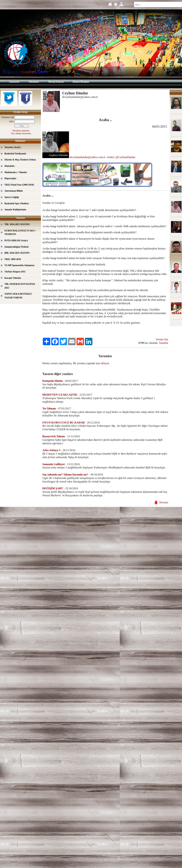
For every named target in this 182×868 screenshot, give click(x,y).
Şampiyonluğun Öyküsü (16, 247)
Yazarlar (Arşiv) (13, 147)
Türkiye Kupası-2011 (15, 272)
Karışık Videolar (13, 278)
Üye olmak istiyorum (21, 133)
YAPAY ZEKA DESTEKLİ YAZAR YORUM (18, 296)
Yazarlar (164, 343)
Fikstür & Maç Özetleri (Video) (20, 160)
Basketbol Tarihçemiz (15, 154)
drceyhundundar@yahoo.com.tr (88, 157)
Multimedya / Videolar (16, 172)
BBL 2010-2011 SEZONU (17, 253)
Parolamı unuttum (21, 131)
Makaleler (10, 166)
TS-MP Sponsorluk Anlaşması (19, 265)
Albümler (34, 82)
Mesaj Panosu (56, 82)
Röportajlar (10, 178)
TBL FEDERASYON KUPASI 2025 (20, 286)
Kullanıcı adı (8, 117)
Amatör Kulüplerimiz (15, 210)
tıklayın (105, 363)
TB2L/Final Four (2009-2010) (19, 185)
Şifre (12, 121)
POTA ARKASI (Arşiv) (16, 240)
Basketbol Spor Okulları (17, 203)
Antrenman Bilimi (14, 191)
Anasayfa (14, 82)
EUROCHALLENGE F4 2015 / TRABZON (20, 232)
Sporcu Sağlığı (12, 197)
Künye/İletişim (81, 82)
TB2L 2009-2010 (13, 259)
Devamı (161, 502)
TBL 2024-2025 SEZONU (17, 224)
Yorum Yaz (162, 339)
